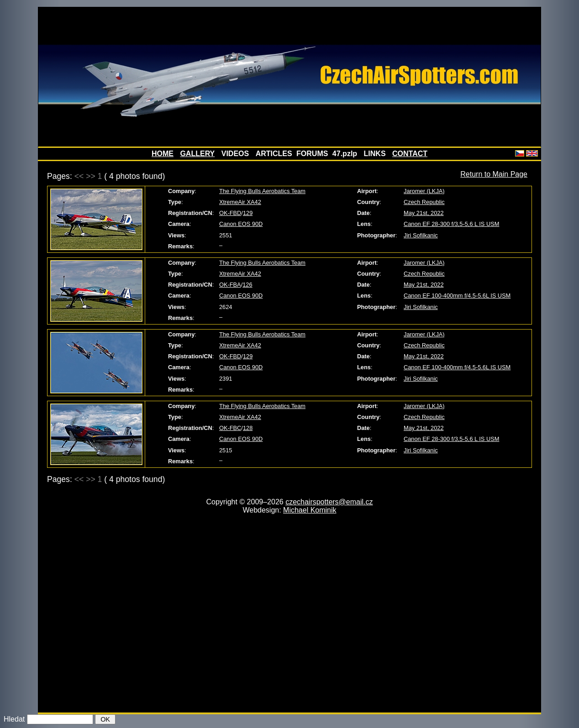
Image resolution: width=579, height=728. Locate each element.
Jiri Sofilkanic (421, 235)
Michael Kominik (310, 510)
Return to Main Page (494, 174)
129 (248, 213)
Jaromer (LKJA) (424, 191)
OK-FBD (230, 213)
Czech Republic (424, 202)
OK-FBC (230, 428)
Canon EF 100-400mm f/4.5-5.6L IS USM (457, 296)
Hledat (14, 719)
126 (247, 285)
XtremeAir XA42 (240, 202)
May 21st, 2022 (424, 213)
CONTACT (410, 154)
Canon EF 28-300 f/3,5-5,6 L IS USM (451, 224)
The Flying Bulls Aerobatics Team (262, 191)
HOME (163, 154)
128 (248, 428)
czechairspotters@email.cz (329, 502)
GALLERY (197, 154)
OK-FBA (230, 285)
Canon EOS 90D (241, 224)
